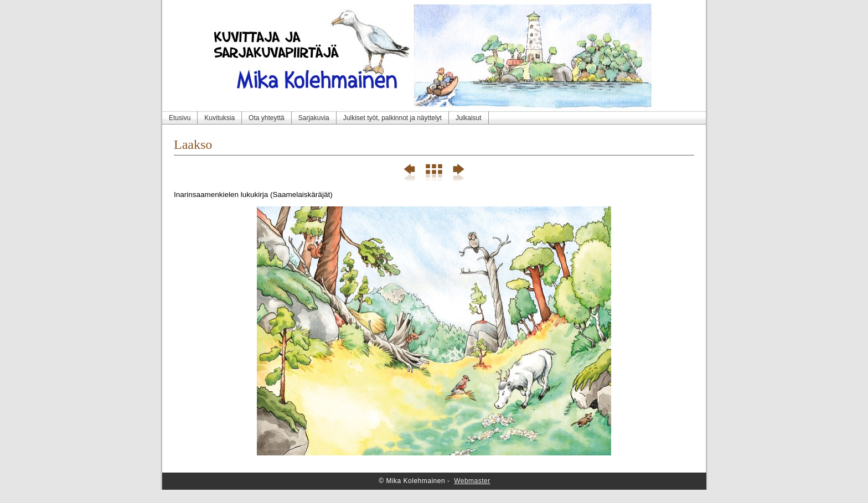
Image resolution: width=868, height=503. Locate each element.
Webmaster (472, 481)
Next (458, 173)
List (434, 173)
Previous (410, 173)
